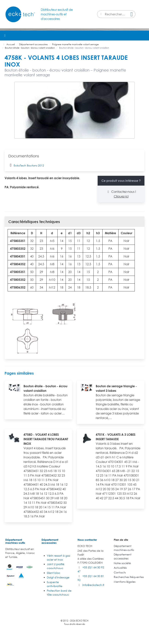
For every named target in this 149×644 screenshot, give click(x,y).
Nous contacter (87, 540)
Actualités (120, 568)
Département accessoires (50, 541)
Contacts (120, 572)
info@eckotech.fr (93, 585)
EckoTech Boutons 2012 (26, 165)
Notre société (122, 563)
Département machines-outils (15, 541)
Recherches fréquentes (129, 577)
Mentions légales (125, 582)
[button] (144, 36)
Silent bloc (54, 573)
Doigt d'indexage (58, 577)
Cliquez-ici (121, 196)
